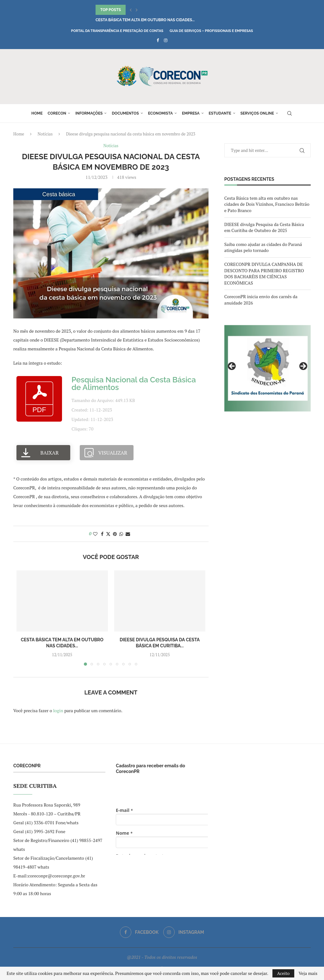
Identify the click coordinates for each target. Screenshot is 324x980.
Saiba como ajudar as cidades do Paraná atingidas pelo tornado (263, 247)
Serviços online (257, 113)
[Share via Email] (128, 534)
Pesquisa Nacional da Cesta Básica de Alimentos (134, 383)
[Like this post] (95, 534)
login (58, 710)
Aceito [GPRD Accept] (283, 973)
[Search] (290, 113)
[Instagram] (166, 40)
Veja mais (308, 973)
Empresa (191, 113)
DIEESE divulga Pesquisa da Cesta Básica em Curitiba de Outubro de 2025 (264, 227)
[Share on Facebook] (102, 534)
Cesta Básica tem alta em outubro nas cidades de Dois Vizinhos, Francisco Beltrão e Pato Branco (267, 204)
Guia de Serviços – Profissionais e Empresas (211, 31)
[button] (131, 10)
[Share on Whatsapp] (121, 534)
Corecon (57, 113)
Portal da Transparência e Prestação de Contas (117, 31)
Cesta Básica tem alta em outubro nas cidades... (145, 20)
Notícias (45, 134)
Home (37, 113)
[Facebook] (158, 40)
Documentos (125, 113)
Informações (89, 113)
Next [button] (303, 367)
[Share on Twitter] (108, 534)
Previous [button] (232, 367)
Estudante (220, 113)
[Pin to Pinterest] (115, 534)
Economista (160, 113)
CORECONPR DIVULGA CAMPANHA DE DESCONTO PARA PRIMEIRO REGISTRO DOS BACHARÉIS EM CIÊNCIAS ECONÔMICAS (264, 273)
